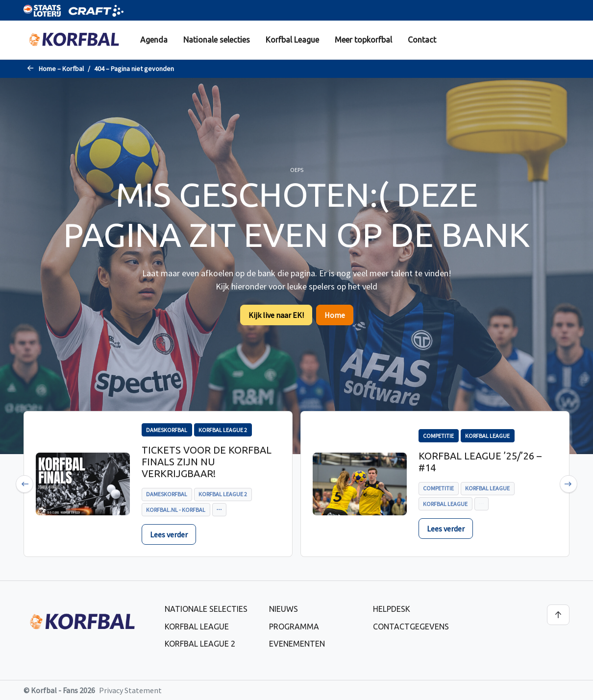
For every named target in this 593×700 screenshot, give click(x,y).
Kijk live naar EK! (276, 315)
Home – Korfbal (61, 69)
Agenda (154, 40)
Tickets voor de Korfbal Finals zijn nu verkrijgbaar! (207, 462)
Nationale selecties (217, 40)
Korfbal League (292, 40)
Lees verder (169, 534)
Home (335, 315)
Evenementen (297, 644)
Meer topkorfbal (363, 40)
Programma (294, 627)
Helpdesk (392, 609)
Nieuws (284, 609)
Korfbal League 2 (200, 644)
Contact (422, 40)
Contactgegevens (411, 627)
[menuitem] (154, 40)
